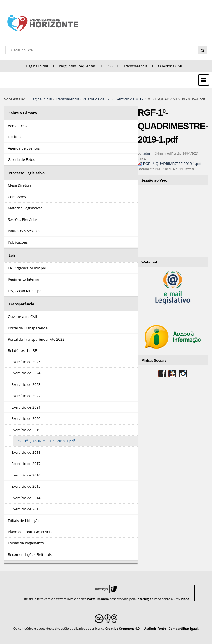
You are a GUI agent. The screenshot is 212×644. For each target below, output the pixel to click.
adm (147, 153)
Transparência (135, 66)
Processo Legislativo (26, 173)
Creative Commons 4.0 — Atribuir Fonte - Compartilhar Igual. (152, 628)
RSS (110, 66)
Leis (12, 255)
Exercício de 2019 (129, 99)
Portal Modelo (98, 599)
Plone (185, 599)
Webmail (149, 262)
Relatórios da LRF (97, 99)
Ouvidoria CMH (171, 66)
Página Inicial (37, 66)
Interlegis (144, 599)
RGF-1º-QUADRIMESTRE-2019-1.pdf (170, 164)
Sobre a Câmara (23, 113)
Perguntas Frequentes (77, 66)
